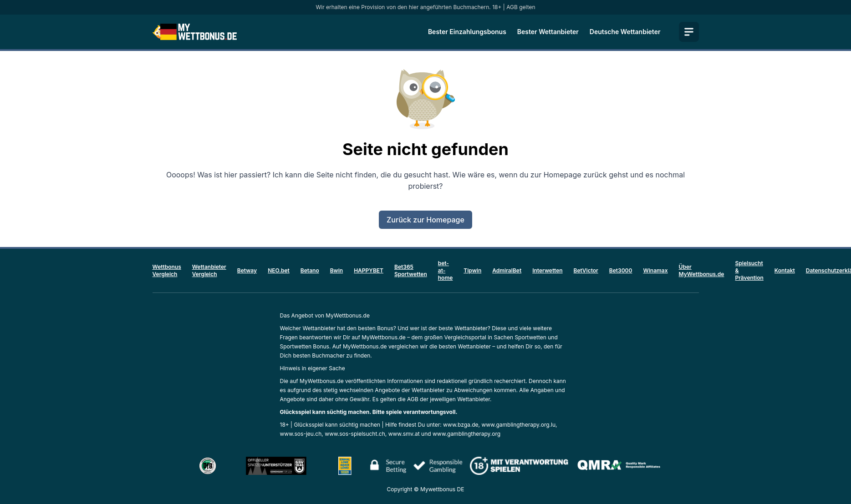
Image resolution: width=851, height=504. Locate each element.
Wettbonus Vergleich (167, 270)
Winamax (655, 270)
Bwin (336, 270)
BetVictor (586, 270)
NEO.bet (279, 270)
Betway (247, 270)
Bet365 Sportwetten (411, 270)
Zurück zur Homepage (425, 220)
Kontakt (785, 270)
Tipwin (472, 270)
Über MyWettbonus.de (702, 270)
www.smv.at (404, 434)
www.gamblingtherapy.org (466, 434)
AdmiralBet (507, 270)
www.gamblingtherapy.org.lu (518, 425)
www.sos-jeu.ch (301, 434)
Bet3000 (621, 270)
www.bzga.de (461, 425)
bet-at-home (446, 270)
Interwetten (547, 270)
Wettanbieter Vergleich (209, 270)
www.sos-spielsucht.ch (355, 434)
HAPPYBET (369, 270)
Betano (310, 270)
